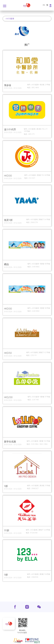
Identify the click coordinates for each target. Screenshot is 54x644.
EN (44, 5)
